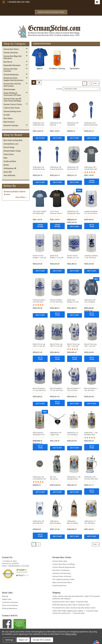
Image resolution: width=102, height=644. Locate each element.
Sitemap (5, 596)
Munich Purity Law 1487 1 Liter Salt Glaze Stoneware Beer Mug (90, 345)
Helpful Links (7, 599)
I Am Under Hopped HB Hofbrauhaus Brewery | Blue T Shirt (39, 213)
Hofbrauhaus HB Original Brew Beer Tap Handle (57, 168)
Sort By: (59, 89)
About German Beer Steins (62, 583)
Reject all (23, 640)
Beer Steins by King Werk (13, 140)
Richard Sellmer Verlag (12, 151)
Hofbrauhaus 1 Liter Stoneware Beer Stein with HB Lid (91, 434)
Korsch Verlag (9, 147)
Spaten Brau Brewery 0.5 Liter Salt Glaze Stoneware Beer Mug (73, 301)
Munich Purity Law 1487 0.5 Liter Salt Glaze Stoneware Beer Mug (56, 345)
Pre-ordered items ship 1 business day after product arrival (74, 608)
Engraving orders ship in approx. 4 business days (70, 602)
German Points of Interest (62, 576)
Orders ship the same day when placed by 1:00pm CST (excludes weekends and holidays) (76, 597)
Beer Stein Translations (61, 570)
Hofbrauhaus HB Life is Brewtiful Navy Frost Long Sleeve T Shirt (90, 301)
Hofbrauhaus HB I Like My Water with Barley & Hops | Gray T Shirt (91, 168)
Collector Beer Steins (12, 108)
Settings (9, 640)
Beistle (6, 165)
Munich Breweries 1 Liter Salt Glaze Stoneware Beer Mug (91, 390)
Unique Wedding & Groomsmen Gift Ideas (12, 94)
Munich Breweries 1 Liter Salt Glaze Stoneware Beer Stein (74, 390)
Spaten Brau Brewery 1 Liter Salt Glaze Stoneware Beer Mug (57, 257)
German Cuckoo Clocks (13, 104)
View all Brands (9, 175)
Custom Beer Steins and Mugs (64, 564)
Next (96, 83)
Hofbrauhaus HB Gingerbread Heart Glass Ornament (73, 213)
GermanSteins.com (11, 144)
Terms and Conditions (10, 605)
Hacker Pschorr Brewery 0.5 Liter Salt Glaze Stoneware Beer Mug (73, 257)
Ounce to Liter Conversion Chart (51, 12)
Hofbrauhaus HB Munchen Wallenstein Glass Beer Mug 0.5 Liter (56, 124)
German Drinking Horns (12, 111)
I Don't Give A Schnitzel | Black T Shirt (56, 213)
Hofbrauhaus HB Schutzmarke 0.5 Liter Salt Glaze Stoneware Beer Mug (73, 168)
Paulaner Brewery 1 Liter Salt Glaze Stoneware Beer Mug (39, 301)
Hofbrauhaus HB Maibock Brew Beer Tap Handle (91, 124)
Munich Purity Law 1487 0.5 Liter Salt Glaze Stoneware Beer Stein (39, 345)
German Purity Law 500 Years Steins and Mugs (12, 100)
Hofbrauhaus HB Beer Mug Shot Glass (38, 522)
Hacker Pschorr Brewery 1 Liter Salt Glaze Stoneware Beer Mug (39, 257)
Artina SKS (8, 172)
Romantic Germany (11, 125)
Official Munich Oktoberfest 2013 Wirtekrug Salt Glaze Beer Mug (39, 434)
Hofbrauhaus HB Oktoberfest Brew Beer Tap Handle (39, 168)
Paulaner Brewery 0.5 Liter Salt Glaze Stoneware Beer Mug (56, 301)
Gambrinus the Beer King (61, 573)
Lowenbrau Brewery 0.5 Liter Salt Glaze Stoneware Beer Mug (91, 213)
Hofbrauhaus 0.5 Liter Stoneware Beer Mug (90, 522)
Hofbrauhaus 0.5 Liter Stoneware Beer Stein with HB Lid (73, 434)
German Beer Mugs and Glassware (13, 57)
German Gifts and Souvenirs (10, 70)
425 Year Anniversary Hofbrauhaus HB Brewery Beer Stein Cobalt (57, 478)
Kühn (6, 158)
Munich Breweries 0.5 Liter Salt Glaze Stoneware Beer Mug (39, 390)
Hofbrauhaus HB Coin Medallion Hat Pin (39, 478)
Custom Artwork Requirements (64, 567)
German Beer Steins (11, 49)
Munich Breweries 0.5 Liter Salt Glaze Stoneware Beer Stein (56, 390)
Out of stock (92, 227)
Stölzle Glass (9, 154)
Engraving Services (59, 586)
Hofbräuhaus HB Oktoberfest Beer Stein (39, 124)
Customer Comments (10, 602)
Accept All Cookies (42, 640)
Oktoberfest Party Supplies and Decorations (13, 79)
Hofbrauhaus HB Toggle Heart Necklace (56, 434)
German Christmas (11, 53)
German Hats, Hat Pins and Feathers (12, 85)
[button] (16, 194)
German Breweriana (11, 75)
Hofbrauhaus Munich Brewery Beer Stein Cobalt (56, 522)
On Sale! (7, 115)
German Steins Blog (60, 561)
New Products (9, 122)
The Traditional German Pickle (63, 579)
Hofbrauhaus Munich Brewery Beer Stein (73, 522)
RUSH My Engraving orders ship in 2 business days (71, 605)
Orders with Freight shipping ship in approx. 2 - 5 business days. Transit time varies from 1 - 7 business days (75, 612)
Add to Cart (40, 138)
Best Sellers (8, 118)
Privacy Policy (71, 634)
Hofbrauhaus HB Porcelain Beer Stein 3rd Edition (91, 478)
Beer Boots (8, 62)
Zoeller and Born (10, 161)
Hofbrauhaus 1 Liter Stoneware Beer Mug (74, 478)
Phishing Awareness (10, 608)
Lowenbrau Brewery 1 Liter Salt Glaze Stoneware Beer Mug (91, 257)
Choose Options (92, 181)
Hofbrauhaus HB (10, 168)
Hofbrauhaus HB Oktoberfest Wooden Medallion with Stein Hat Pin (73, 124)
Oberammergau (9, 89)
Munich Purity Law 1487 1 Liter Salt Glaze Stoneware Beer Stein (73, 345)
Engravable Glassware (12, 65)
